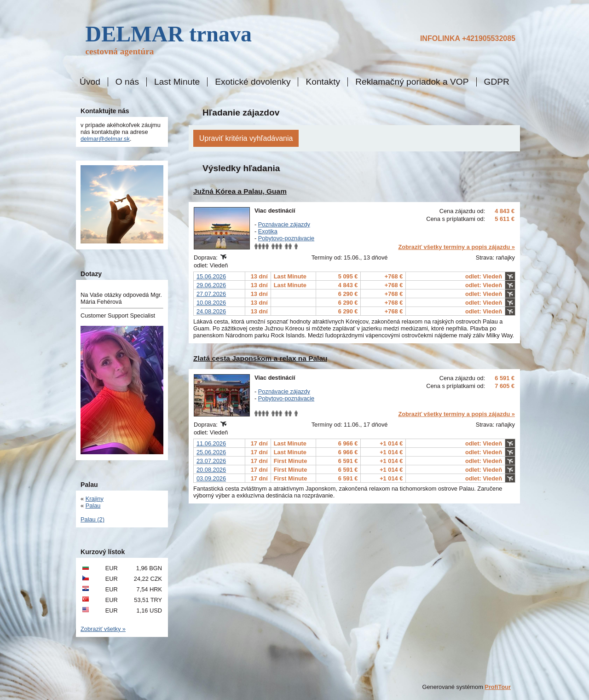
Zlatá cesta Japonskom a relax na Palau (260, 358)
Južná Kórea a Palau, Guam (240, 191)
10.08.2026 (211, 303)
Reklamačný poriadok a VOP (412, 82)
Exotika (268, 231)
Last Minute (177, 82)
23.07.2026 (211, 461)
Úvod (90, 82)
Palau (93, 506)
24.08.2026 (211, 311)
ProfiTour (498, 687)
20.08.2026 (211, 470)
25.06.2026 (211, 452)
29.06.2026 (211, 285)
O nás (127, 82)
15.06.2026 (211, 276)
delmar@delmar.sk (105, 139)
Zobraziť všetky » (103, 629)
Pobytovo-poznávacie (286, 238)
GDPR (497, 82)
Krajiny (95, 499)
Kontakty (323, 82)
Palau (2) (92, 519)
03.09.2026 (211, 478)
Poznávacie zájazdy (284, 224)
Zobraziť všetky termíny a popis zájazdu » (456, 247)
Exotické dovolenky (253, 82)
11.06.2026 (211, 443)
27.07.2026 (211, 294)
